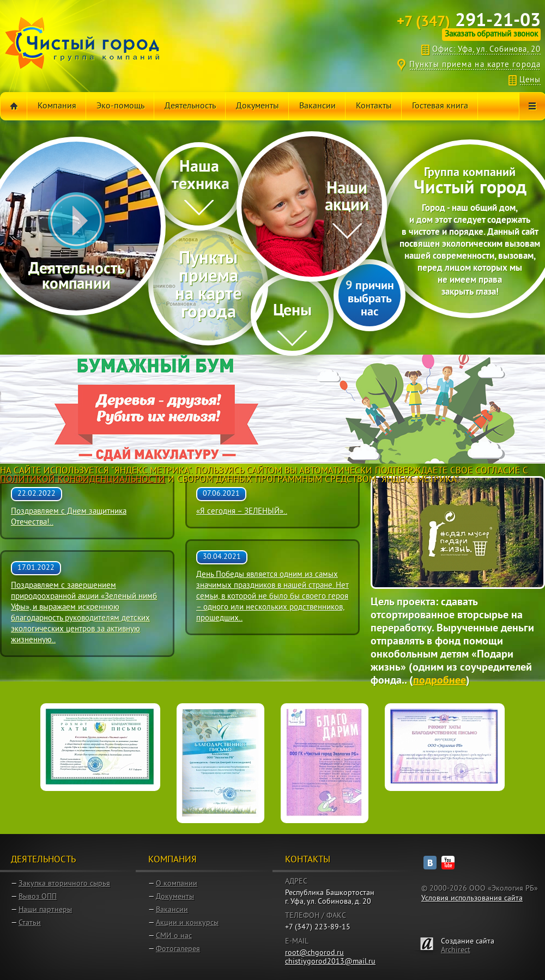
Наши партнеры (45, 910)
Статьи (30, 923)
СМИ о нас (174, 936)
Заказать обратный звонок (491, 35)
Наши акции (347, 198)
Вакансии (172, 910)
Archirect (456, 950)
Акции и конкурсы (187, 923)
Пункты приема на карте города (475, 65)
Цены (530, 80)
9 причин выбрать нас (370, 299)
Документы (175, 897)
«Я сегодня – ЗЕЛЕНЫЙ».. (242, 512)
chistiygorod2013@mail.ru (330, 962)
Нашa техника (201, 176)
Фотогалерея (178, 949)
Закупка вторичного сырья (64, 884)
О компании (177, 884)
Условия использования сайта (472, 899)
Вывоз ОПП (38, 897)
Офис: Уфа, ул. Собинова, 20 (486, 50)
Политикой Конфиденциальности (83, 480)
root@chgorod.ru (314, 953)
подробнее (440, 681)
